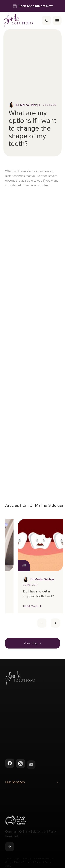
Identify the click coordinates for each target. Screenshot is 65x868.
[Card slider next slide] (55, 623)
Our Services (32, 784)
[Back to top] (10, 848)
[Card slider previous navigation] (42, 623)
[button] (50, 606)
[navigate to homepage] (19, 21)
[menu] (57, 20)
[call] (46, 20)
